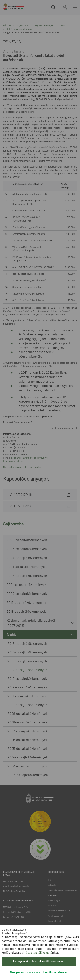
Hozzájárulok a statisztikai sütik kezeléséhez (39, 961)
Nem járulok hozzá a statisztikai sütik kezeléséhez (39, 972)
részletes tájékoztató (39, 953)
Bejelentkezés (65, 7)
